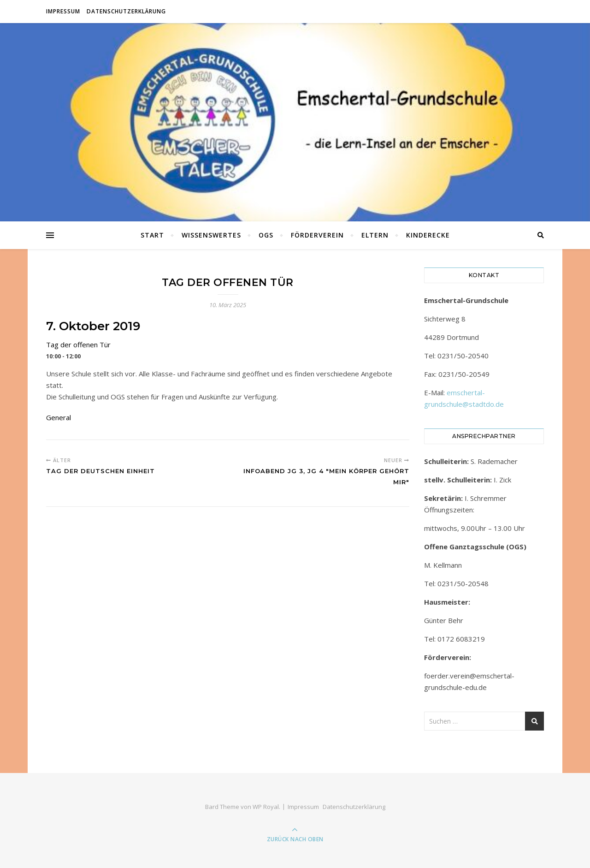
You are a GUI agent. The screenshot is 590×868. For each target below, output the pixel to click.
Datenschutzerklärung (126, 11)
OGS (266, 235)
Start (152, 235)
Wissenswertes (211, 235)
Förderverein (317, 235)
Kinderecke (428, 235)
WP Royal (266, 807)
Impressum (63, 11)
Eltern (375, 235)
